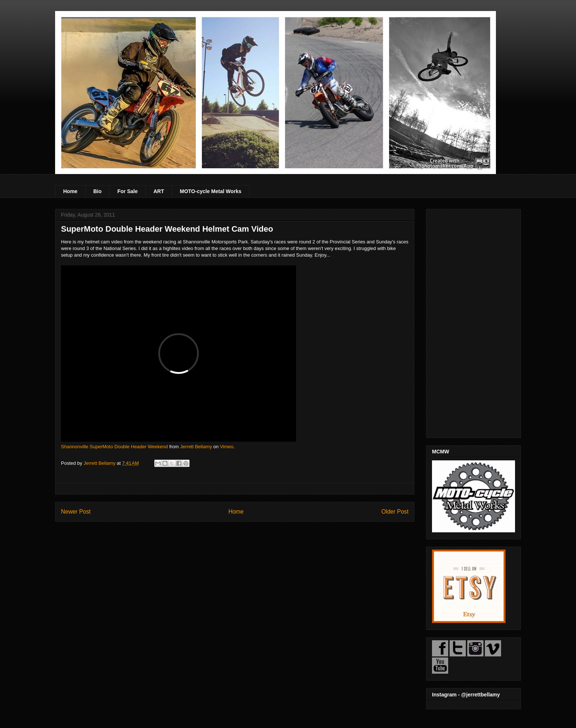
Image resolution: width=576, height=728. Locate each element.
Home (70, 191)
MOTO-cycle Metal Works (211, 191)
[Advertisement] (474, 322)
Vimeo (227, 447)
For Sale (127, 191)
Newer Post (76, 512)
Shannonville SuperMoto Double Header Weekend (114, 447)
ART (159, 191)
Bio (98, 191)
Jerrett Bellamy (196, 447)
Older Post (395, 512)
